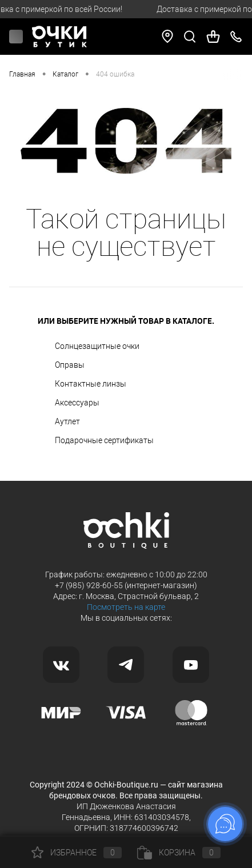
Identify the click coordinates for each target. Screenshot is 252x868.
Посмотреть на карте (126, 607)
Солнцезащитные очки (97, 346)
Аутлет (67, 421)
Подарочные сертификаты (104, 440)
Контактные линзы (91, 384)
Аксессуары (77, 403)
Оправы (70, 365)
